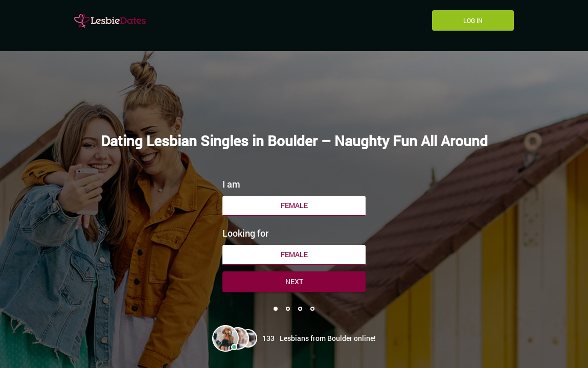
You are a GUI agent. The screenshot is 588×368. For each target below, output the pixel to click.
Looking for (245, 233)
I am (231, 184)
